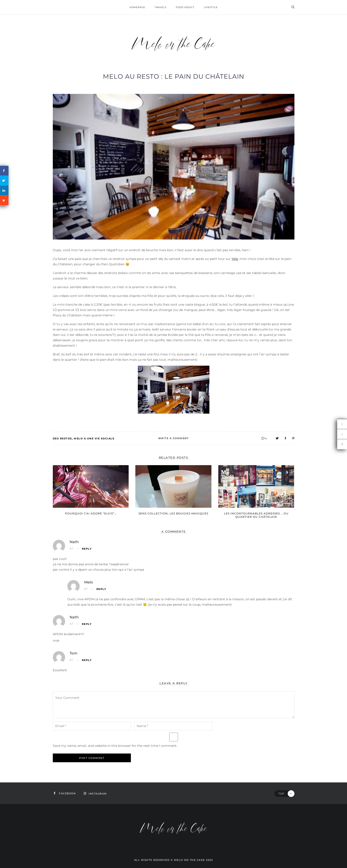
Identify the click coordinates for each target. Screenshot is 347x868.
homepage (137, 7)
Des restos (62, 438)
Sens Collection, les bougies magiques (173, 513)
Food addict (185, 7)
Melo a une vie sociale (94, 438)
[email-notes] (92, 726)
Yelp (235, 259)
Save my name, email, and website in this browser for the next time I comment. (115, 746)
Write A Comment (174, 438)
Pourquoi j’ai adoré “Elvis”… (91, 513)
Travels (161, 7)
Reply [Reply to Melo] (101, 589)
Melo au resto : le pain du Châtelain (174, 76)
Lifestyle (211, 7)
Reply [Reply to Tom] (87, 660)
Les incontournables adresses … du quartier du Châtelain (256, 515)
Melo (88, 582)
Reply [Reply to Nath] (87, 549)
